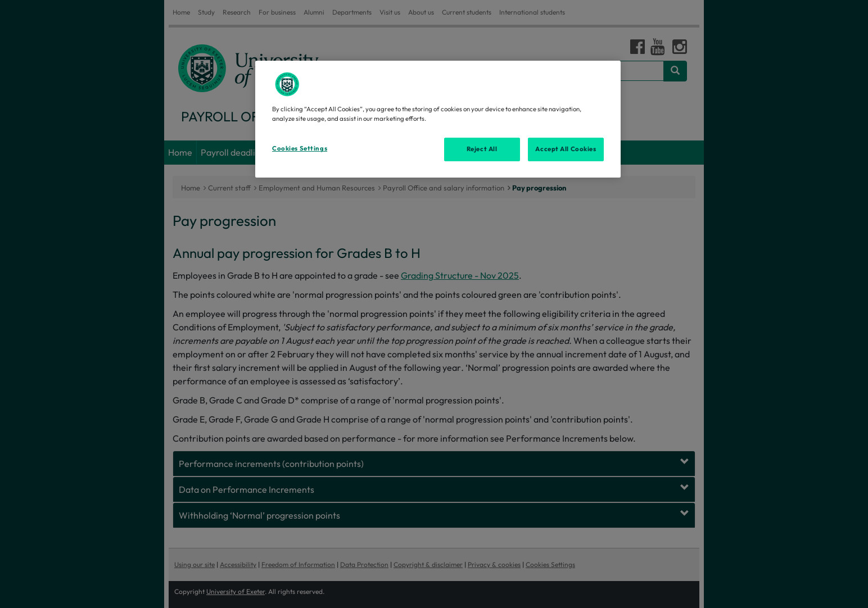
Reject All (482, 149)
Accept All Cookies (566, 149)
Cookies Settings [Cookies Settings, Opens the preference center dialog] (300, 148)
